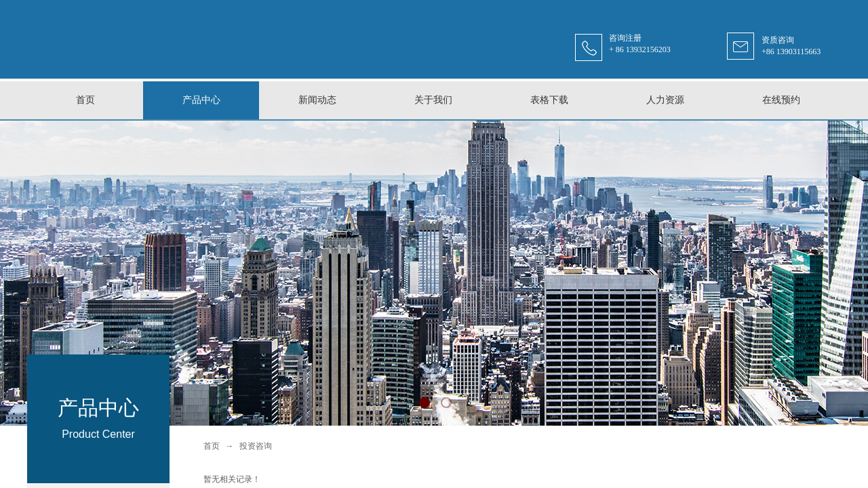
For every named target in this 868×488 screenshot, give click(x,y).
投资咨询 (256, 446)
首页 (212, 446)
